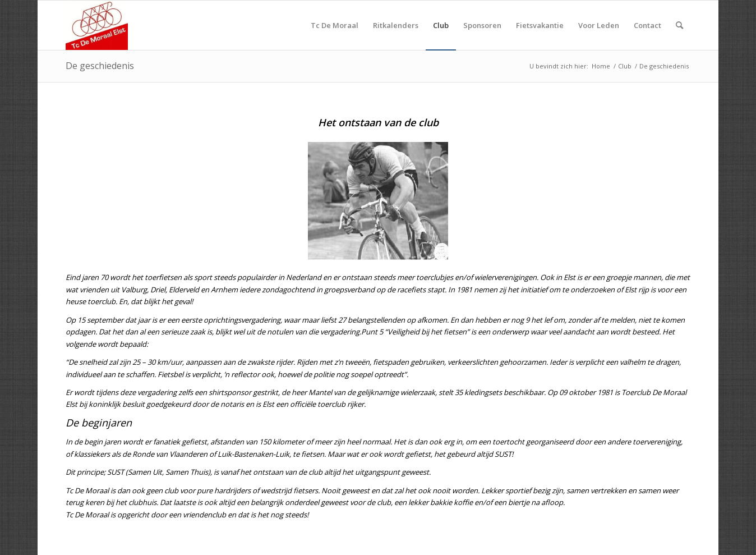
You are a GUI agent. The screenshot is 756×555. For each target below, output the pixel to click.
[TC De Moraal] (97, 25)
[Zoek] (679, 25)
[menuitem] (335, 25)
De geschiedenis (100, 66)
